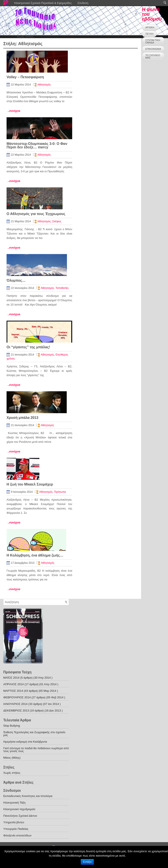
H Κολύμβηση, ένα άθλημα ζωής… (35, 555)
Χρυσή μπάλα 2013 (22, 418)
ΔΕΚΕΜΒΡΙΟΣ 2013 (16, 711)
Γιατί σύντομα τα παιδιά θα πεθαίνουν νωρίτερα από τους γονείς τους (36, 750)
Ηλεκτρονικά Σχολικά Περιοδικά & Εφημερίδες (43, 3)
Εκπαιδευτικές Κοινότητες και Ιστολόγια (28, 796)
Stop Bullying (12, 726)
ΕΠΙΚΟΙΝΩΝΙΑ (153, 49)
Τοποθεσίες (62, 288)
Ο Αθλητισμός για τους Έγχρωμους (36, 214)
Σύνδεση (83, 3)
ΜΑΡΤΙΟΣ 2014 (13, 691)
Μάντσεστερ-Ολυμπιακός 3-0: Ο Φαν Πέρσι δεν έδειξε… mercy (37, 145)
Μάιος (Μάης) (12, 758)
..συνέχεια (14, 111)
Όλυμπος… (16, 280)
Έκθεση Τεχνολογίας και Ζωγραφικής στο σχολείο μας (34, 734)
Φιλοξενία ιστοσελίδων (17, 835)
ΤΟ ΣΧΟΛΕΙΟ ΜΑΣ (153, 56)
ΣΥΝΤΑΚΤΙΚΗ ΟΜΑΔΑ (153, 41)
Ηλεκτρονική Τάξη (14, 803)
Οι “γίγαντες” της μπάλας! (28, 347)
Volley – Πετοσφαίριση (25, 77)
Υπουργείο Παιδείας (16, 829)
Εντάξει (87, 862)
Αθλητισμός (44, 85)
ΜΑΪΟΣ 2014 (11, 678)
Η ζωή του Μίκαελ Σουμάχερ (30, 484)
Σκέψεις (57, 221)
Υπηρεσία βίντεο (14, 822)
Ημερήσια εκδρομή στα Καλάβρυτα (25, 742)
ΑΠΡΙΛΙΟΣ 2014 (13, 684)
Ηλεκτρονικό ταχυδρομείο (19, 809)
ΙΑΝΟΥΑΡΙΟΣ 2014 (15, 704)
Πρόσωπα (60, 492)
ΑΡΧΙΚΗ (150, 27)
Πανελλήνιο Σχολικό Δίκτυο (20, 816)
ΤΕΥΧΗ (150, 34)
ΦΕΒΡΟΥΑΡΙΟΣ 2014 (17, 697)
